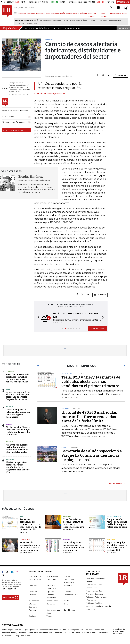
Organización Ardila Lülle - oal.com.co (119, 631)
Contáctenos (91, 588)
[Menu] (16, 13)
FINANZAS (22, 13)
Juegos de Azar (115, 20)
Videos (49, 616)
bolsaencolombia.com (95, 630)
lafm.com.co (103, 633)
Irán (22, 516)
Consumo (33, 586)
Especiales (51, 592)
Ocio (66, 604)
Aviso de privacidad (94, 591)
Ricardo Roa (32, 23)
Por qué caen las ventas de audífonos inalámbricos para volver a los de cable (117, 523)
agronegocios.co (31, 630)
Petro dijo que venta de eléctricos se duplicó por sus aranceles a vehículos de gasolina (17, 378)
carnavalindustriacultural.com (40, 633)
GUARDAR (121, 75)
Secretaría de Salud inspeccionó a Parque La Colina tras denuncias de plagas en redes (92, 455)
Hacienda (9, 407)
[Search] (111, 8)
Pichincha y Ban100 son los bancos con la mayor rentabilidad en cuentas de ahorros (18, 431)
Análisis (67, 576)
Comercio (10, 371)
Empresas (33, 592)
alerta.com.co (8, 636)
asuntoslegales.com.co (11, 630)
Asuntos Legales (36, 579)
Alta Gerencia (52, 576)
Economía (68, 586)
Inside (66, 601)
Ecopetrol (20, 23)
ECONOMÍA (31, 13)
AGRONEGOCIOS (72, 13)
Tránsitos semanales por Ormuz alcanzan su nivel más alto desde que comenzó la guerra (30, 526)
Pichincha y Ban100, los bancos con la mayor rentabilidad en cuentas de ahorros (74, 548)
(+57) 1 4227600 (9, 589)
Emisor (93, 20)
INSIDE (124, 13)
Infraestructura (52, 601)
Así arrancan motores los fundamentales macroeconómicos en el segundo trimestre (17, 449)
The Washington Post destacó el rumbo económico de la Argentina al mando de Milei (18, 467)
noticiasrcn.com (89, 633)
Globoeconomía (71, 595)
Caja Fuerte (51, 579)
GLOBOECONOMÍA (58, 13)
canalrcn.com (61, 633)
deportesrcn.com (23, 636)
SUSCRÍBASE (123, 2)
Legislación (25, 539)
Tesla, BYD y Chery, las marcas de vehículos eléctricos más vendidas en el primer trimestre (91, 382)
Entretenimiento (114, 516)
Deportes (111, 539)
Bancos (9, 424)
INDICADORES (116, 13)
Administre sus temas (13, 130)
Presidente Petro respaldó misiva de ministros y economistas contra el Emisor (74, 524)
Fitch (66, 20)
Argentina (10, 459)
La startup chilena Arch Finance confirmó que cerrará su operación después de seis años (18, 396)
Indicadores (34, 601)
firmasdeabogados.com (73, 630)
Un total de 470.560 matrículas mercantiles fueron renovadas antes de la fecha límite (89, 417)
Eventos (67, 592)
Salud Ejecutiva (70, 610)
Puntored (103, 20)
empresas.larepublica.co (50, 630)
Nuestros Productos (94, 585)
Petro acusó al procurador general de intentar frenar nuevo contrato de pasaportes (30, 548)
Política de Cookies (94, 603)
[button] (38, 318)
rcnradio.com (74, 633)
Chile (8, 389)
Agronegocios (35, 576)
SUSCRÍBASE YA (98, 329)
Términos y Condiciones (95, 594)
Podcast (32, 610)
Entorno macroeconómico (50, 20)
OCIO (48, 13)
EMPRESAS (40, 13)
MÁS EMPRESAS (115, 483)
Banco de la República (79, 20)
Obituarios (51, 604)
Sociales (32, 616)
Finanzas (32, 595)
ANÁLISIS (83, 13)
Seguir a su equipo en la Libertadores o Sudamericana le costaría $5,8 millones (117, 548)
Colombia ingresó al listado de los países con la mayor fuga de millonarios (18, 413)
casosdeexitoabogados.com (14, 633)
